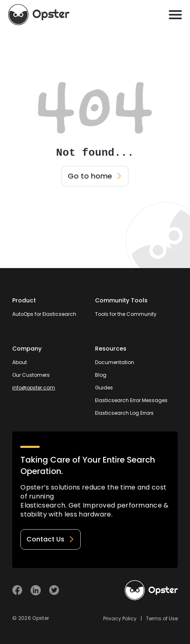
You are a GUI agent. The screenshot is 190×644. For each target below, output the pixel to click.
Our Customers (31, 375)
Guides (104, 388)
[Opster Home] (39, 15)
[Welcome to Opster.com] (151, 590)
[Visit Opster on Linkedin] (36, 590)
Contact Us (51, 539)
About (20, 362)
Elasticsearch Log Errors (124, 413)
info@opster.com (34, 388)
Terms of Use (162, 618)
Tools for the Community (126, 314)
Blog (101, 375)
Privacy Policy (120, 618)
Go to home (95, 176)
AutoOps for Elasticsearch (44, 314)
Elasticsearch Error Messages (131, 400)
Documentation (115, 362)
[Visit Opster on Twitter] (54, 590)
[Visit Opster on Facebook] (17, 590)
